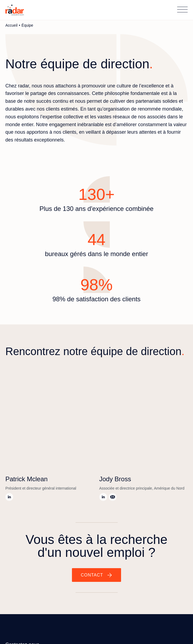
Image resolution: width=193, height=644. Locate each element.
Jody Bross (115, 479)
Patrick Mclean (26, 479)
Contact (92, 575)
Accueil (11, 25)
